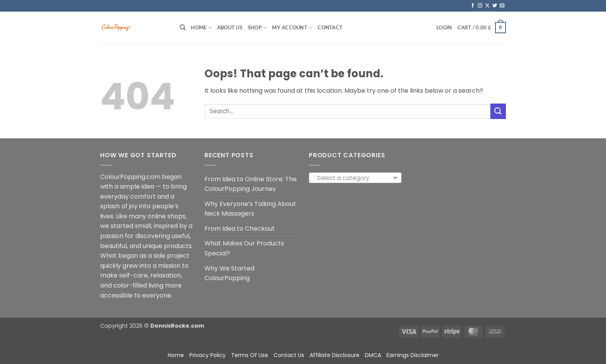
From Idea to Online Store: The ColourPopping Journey (251, 184)
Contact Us (289, 355)
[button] (444, 27)
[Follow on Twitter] (495, 6)
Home (201, 28)
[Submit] (498, 111)
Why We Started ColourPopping (229, 273)
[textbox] (353, 178)
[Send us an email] (502, 6)
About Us (230, 27)
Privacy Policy (208, 355)
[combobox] (355, 178)
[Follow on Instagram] (480, 6)
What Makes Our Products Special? (244, 248)
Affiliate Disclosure (334, 355)
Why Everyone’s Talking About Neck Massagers (250, 209)
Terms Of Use (250, 355)
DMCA (373, 355)
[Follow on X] (487, 6)
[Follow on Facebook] (473, 6)
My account (292, 28)
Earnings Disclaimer (413, 355)
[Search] (183, 27)
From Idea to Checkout (240, 229)
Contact (330, 27)
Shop (257, 28)
